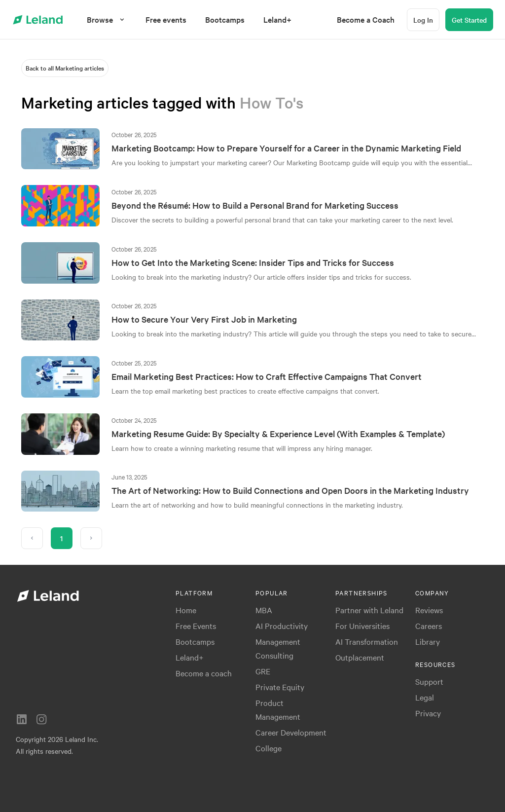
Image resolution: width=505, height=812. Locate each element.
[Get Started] (469, 20)
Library (428, 641)
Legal (425, 697)
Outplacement (360, 657)
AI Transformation (367, 641)
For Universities (362, 626)
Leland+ (190, 657)
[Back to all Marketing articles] (65, 68)
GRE (263, 671)
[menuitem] (166, 19)
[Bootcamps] (225, 19)
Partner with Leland (369, 610)
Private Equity (280, 687)
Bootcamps (195, 641)
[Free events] (166, 19)
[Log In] (423, 20)
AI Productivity (282, 626)
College (269, 748)
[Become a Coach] (366, 19)
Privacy (428, 713)
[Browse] (107, 19)
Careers (429, 626)
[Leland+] (277, 19)
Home (186, 610)
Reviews (429, 610)
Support (429, 681)
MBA (264, 610)
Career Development (291, 732)
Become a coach (204, 673)
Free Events (196, 626)
